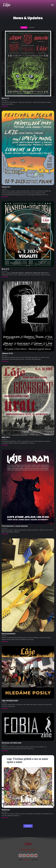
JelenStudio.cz (27, 860)
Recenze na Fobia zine (12, 743)
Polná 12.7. (6, 187)
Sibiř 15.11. (6, 437)
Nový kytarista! (9, 634)
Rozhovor (6, 810)
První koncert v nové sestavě (15, 526)
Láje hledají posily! (10, 701)
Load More (28, 826)
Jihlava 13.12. (7, 353)
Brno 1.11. (6, 98)
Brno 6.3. (6, 269)
